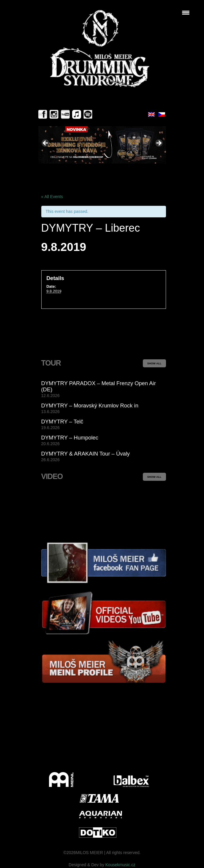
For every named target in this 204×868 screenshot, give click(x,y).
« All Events (52, 197)
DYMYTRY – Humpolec (70, 438)
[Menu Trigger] (186, 13)
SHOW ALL (154, 363)
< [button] (46, 143)
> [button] (159, 143)
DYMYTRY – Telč (62, 422)
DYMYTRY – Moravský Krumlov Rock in (90, 405)
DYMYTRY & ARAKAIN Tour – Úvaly (86, 454)
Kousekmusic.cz (120, 865)
